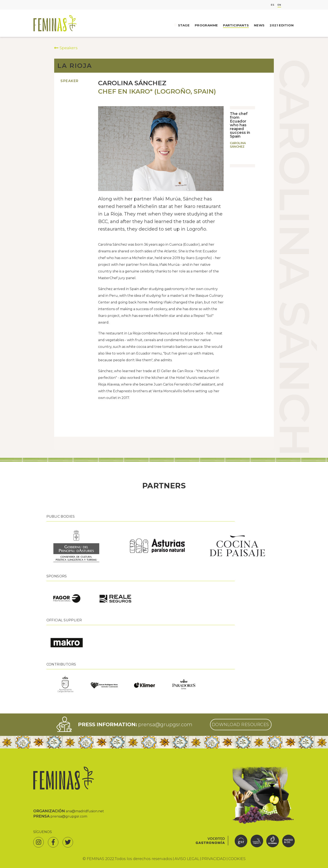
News (259, 25)
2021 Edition (282, 25)
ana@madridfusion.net (85, 811)
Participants (236, 25)
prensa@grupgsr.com (165, 724)
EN (279, 5)
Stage (184, 25)
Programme (206, 25)
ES (273, 5)
